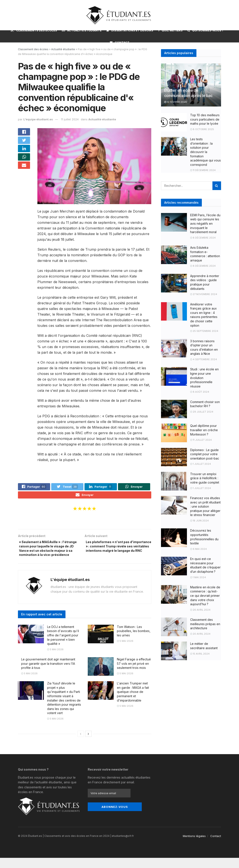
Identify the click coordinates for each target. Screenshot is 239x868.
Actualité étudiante (82, 30)
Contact (120, 42)
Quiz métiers (170, 30)
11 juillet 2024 (201, 440)
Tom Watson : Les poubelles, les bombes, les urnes (134, 641)
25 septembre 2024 (204, 331)
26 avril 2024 (200, 610)
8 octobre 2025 (202, 129)
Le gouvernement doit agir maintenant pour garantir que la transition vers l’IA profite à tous (48, 674)
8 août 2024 (200, 392)
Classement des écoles (33, 49)
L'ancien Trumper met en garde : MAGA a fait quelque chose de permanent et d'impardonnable (133, 702)
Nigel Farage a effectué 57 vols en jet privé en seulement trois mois (134, 674)
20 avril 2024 (200, 634)
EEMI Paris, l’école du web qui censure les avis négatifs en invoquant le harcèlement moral (205, 223)
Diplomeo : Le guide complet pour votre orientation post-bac (205, 454)
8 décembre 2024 (203, 238)
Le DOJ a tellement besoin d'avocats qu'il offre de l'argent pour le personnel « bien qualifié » (63, 645)
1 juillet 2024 (201, 464)
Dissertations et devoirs (130, 30)
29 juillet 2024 (202, 412)
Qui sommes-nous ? (205, 30)
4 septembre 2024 (204, 359)
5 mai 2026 (55, 660)
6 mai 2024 (198, 549)
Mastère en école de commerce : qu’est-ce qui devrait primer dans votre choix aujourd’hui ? (205, 596)
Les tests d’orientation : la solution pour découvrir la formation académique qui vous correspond (206, 152)
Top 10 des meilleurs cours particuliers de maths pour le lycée (205, 119)
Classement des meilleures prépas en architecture (205, 624)
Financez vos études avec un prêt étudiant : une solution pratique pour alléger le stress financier (205, 506)
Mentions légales (194, 846)
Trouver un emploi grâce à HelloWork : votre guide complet (205, 478)
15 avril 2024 (200, 654)
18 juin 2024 (199, 521)
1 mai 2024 (198, 577)
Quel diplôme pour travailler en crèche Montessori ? (204, 430)
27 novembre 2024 (204, 294)
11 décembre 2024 (203, 170)
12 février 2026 (176, 102)
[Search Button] (217, 186)
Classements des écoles (34, 30)
